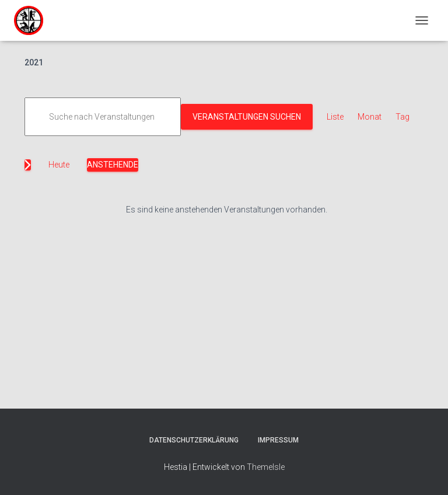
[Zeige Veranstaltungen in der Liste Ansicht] (335, 117)
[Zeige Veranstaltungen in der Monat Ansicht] (370, 117)
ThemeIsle (266, 467)
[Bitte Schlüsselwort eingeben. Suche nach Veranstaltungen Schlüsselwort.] (103, 117)
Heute (59, 165)
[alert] (226, 210)
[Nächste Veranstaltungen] (28, 165)
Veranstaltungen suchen (247, 117)
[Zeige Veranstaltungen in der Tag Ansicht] (402, 117)
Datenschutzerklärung (194, 440)
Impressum (278, 440)
